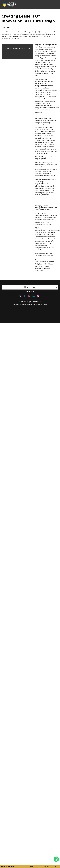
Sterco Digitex (43, 304)
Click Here (50, 256)
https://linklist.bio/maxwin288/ (50, 108)
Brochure (32, 867)
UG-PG (47, 867)
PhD (56, 867)
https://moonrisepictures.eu (51, 230)
